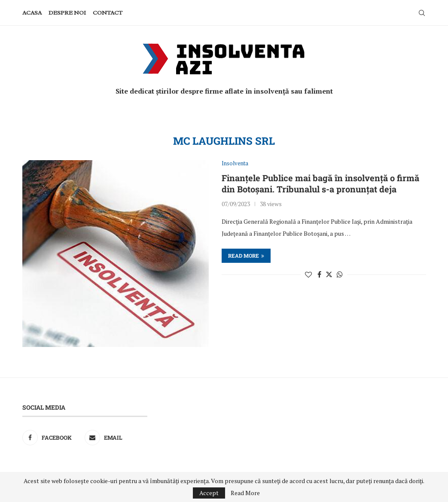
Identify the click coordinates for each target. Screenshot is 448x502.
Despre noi (67, 13)
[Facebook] (52, 438)
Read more (246, 256)
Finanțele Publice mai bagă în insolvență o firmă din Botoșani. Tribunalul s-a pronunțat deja (320, 183)
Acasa (32, 13)
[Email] (114, 438)
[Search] (422, 13)
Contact (108, 13)
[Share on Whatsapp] (340, 274)
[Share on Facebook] (319, 274)
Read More (245, 493)
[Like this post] (308, 274)
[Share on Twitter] (329, 274)
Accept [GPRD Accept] (209, 493)
